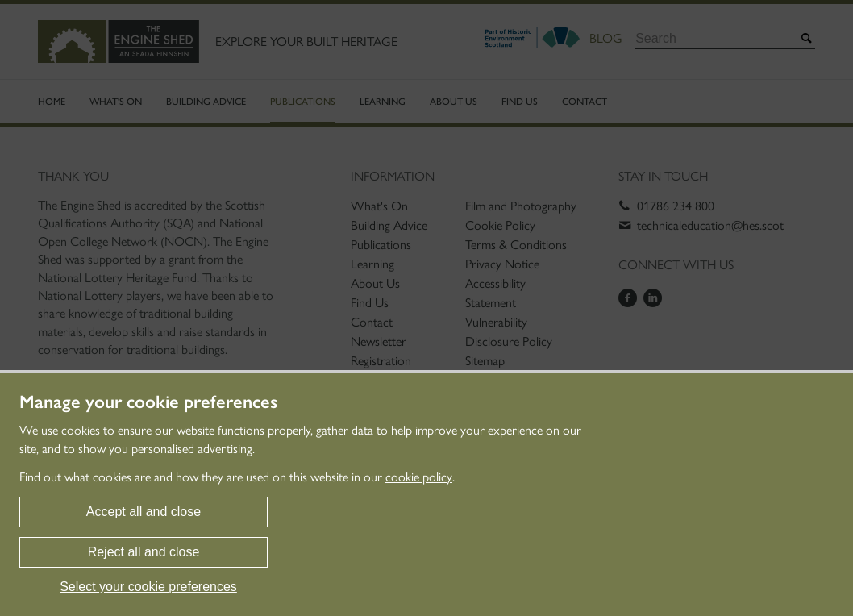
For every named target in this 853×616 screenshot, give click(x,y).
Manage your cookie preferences (148, 402)
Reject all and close (144, 552)
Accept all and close (144, 512)
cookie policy (419, 477)
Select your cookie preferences (148, 587)
